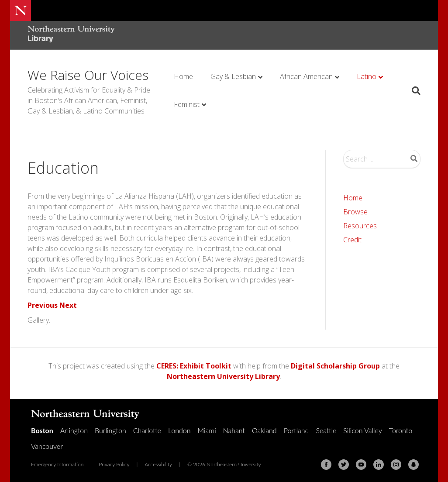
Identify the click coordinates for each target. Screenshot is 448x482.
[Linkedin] (379, 465)
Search (414, 158)
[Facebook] (326, 465)
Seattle (326, 430)
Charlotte (147, 430)
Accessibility (158, 464)
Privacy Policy (114, 464)
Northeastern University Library (223, 376)
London (179, 430)
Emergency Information (57, 464)
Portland (296, 430)
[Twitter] (344, 465)
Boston (42, 430)
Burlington (110, 430)
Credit (352, 240)
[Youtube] (361, 465)
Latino (367, 76)
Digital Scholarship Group (335, 366)
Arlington (74, 430)
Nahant (234, 430)
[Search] (413, 91)
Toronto (401, 430)
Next (68, 305)
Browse (355, 212)
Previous (43, 305)
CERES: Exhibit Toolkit (194, 366)
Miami (207, 430)
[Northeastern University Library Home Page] (71, 35)
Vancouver (47, 446)
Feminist (187, 104)
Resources (360, 226)
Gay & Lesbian (233, 76)
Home (183, 76)
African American (306, 76)
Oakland (264, 430)
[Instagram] (396, 465)
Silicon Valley (362, 430)
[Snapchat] (414, 465)
